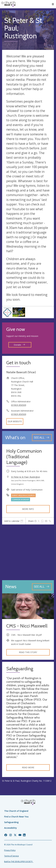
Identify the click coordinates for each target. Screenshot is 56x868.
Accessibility (11, 828)
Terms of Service (11, 856)
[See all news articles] (42, 587)
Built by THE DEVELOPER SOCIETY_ (19, 862)
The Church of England (16, 811)
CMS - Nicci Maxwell (27, 626)
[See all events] (42, 438)
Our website (15, 421)
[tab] (14, 521)
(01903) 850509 (19, 405)
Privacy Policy (10, 850)
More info (28, 509)
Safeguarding (11, 822)
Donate (19, 345)
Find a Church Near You (16, 817)
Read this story (28, 652)
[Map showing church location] (28, 552)
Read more (28, 767)
